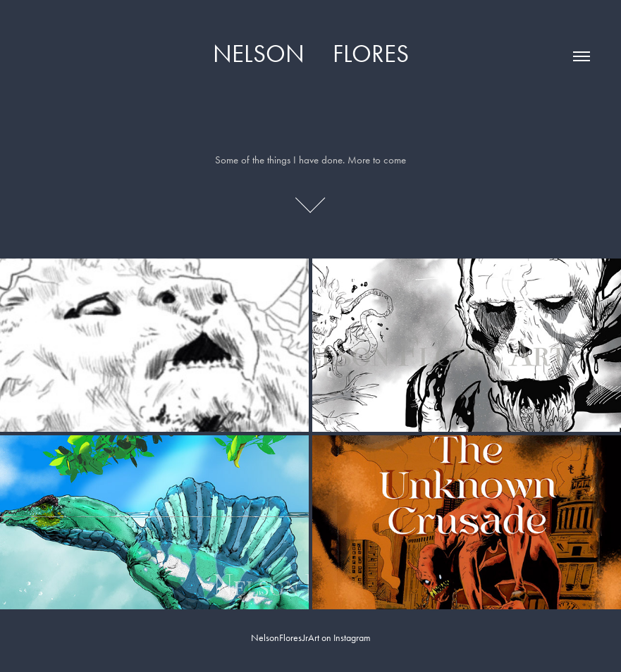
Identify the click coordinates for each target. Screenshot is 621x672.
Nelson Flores (311, 54)
